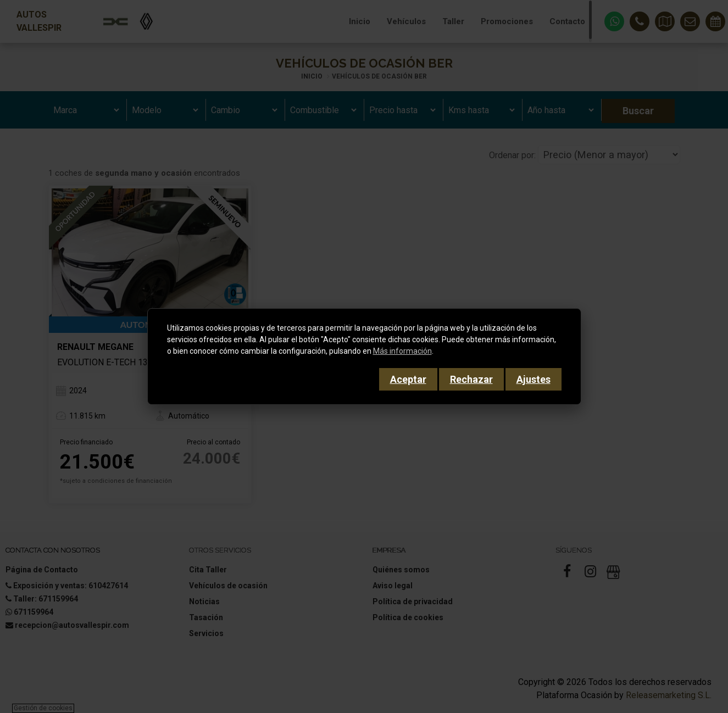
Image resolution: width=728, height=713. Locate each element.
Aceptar (408, 379)
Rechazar (471, 379)
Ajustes (534, 379)
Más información (402, 351)
